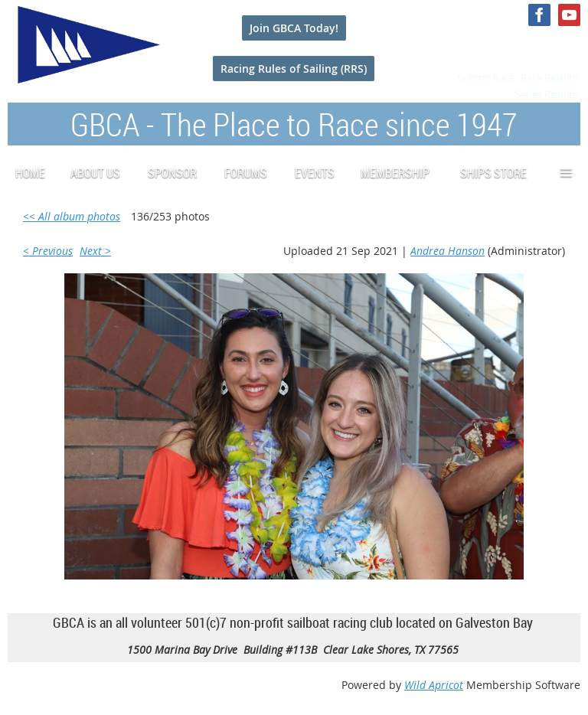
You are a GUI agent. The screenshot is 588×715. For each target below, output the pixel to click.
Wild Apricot (434, 685)
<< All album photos (72, 216)
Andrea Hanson (448, 251)
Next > (95, 251)
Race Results (549, 77)
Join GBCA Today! (294, 28)
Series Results (546, 94)
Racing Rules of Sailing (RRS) (294, 69)
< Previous (48, 251)
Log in (565, 45)
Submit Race (486, 77)
